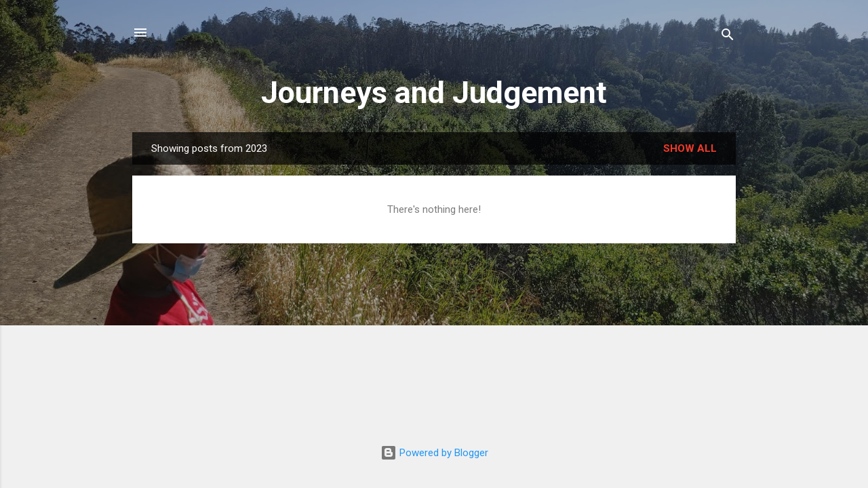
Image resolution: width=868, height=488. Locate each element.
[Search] (728, 37)
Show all (690, 148)
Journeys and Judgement (434, 93)
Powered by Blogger (434, 453)
